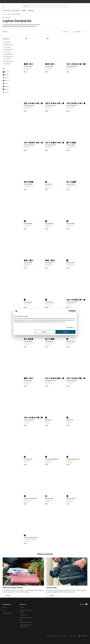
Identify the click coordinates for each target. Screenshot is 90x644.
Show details (70, 327)
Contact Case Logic (7, 613)
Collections (24, 11)
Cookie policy (65, 636)
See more (8, 596)
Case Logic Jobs (24, 615)
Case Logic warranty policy (26, 622)
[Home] (12, 6)
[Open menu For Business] (32, 11)
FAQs (4, 610)
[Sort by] (82, 32)
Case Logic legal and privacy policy (53, 636)
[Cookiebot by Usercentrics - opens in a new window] (69, 311)
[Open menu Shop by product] (7, 11)
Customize (45, 332)
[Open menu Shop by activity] (16, 11)
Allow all (66, 332)
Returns (4, 607)
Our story (22, 607)
